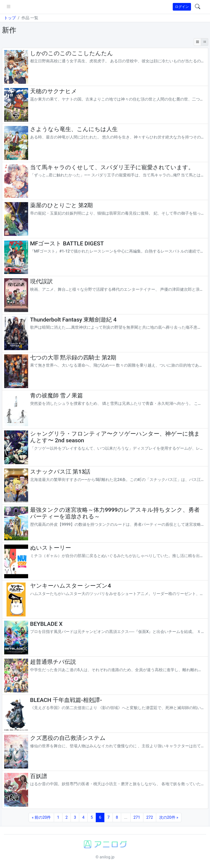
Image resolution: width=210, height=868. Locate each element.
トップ (10, 18)
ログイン (182, 7)
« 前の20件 (41, 817)
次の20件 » (169, 817)
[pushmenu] (9, 7)
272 (150, 817)
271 (137, 817)
